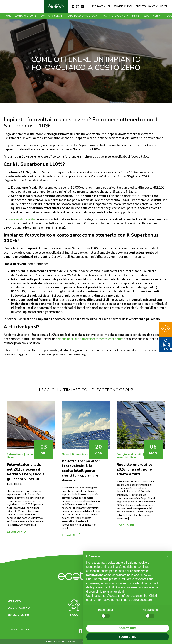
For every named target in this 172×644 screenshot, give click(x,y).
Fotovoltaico (15, 454)
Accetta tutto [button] (128, 628)
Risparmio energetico (86, 454)
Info (137, 16)
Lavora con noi (100, 6)
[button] (167, 556)
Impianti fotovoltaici (116, 16)
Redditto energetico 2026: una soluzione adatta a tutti (134, 469)
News (11, 458)
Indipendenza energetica (83, 16)
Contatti (159, 16)
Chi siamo (14, 601)
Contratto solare (52, 16)
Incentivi (31, 454)
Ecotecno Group (27, 16)
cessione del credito (21, 219)
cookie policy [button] (143, 575)
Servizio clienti (123, 6)
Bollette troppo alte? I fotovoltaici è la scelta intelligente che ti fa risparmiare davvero (81, 471)
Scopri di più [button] (128, 637)
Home (9, 16)
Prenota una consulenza (152, 6)
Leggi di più (16, 532)
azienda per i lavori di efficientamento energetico (90, 339)
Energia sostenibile (129, 454)
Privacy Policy (20, 630)
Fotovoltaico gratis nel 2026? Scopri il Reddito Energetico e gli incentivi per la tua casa (26, 474)
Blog (147, 16)
